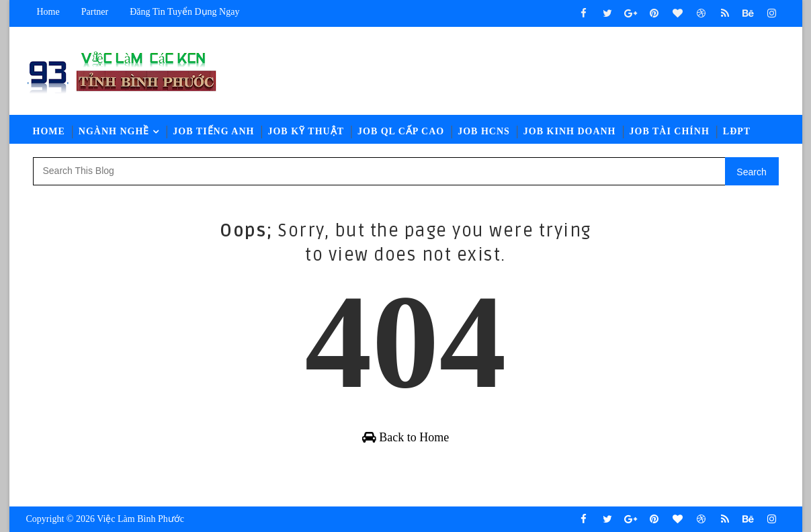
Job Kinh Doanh (570, 131)
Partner (95, 12)
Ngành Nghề (114, 131)
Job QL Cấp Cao (401, 131)
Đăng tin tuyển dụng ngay (184, 12)
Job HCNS (484, 131)
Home (48, 12)
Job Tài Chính (670, 131)
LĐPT (737, 131)
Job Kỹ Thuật (306, 131)
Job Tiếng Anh (213, 131)
